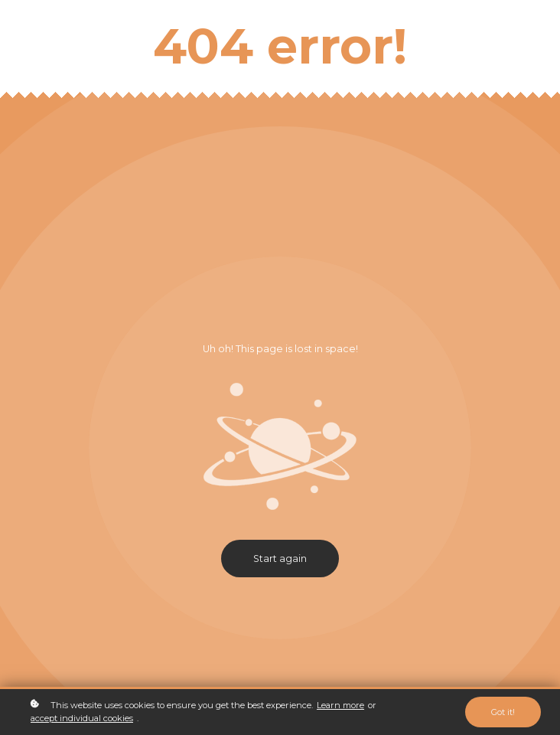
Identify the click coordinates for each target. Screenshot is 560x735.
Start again (280, 559)
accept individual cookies (82, 718)
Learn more (340, 705)
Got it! (503, 712)
